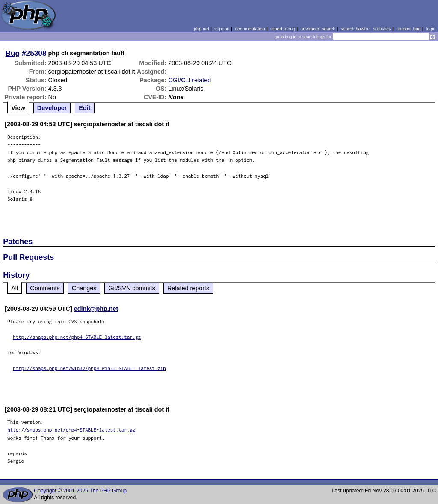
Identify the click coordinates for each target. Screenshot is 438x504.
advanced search (318, 29)
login (431, 29)
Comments (45, 288)
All (15, 288)
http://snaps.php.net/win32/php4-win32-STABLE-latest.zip (89, 368)
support (222, 29)
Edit (84, 108)
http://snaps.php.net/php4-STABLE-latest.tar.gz (77, 337)
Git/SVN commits (132, 288)
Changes (84, 288)
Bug (13, 53)
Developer (52, 108)
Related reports (188, 288)
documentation (250, 29)
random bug (408, 29)
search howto (354, 29)
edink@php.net (96, 309)
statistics (382, 29)
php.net (201, 29)
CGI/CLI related (189, 80)
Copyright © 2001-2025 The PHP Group (80, 491)
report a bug (283, 29)
